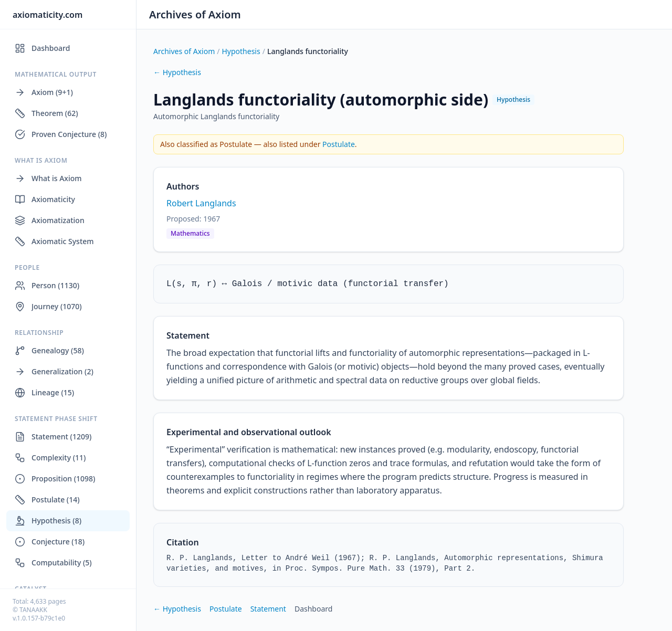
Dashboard (313, 609)
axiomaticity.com (48, 15)
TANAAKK (33, 610)
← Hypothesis (177, 72)
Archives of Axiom (195, 14)
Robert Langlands (201, 203)
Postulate (339, 144)
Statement (268, 609)
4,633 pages (48, 601)
